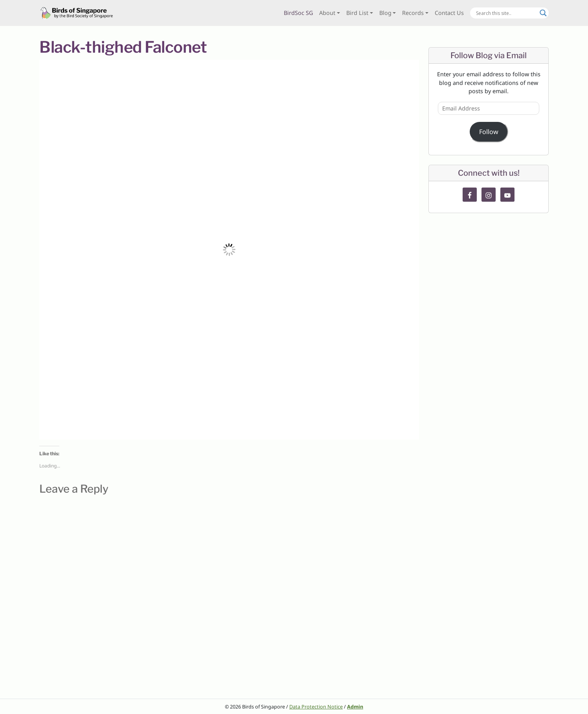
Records (413, 13)
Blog (385, 13)
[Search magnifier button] (543, 13)
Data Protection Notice (316, 707)
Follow (489, 132)
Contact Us (449, 13)
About (327, 13)
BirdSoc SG (298, 13)
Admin (355, 707)
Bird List (357, 13)
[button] (229, 250)
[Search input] (506, 13)
